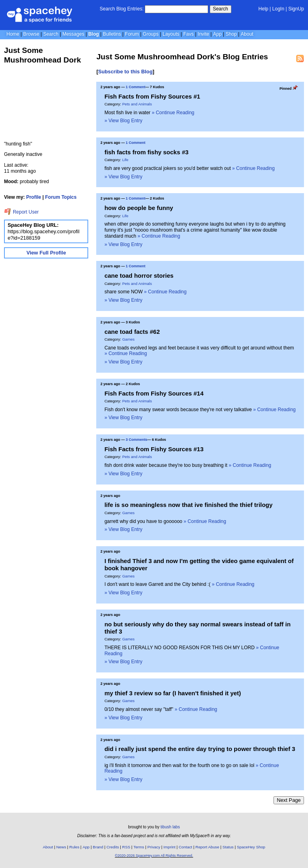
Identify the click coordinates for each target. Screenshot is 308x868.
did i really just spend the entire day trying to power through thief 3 (200, 749)
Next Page (289, 800)
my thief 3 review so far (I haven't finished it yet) (172, 693)
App (217, 34)
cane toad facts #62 (132, 332)
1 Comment (136, 87)
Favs (188, 34)
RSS (126, 847)
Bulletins (112, 34)
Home (13, 34)
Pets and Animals (137, 104)
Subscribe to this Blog (126, 72)
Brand (98, 847)
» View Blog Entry (123, 121)
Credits (113, 847)
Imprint (170, 847)
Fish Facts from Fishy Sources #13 (154, 449)
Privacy (154, 847)
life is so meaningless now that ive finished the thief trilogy (188, 505)
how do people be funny (139, 208)
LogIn (278, 9)
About (247, 34)
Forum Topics (61, 197)
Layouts (171, 34)
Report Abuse (207, 847)
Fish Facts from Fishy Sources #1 (152, 96)
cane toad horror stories (139, 276)
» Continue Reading (173, 113)
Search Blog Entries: (122, 9)
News (61, 847)
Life (125, 160)
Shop (231, 34)
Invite (204, 34)
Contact (186, 847)
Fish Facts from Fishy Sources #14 (154, 393)
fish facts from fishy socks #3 (146, 152)
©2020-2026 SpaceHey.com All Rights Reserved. (154, 856)
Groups (151, 34)
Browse (31, 34)
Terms (139, 847)
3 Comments (137, 440)
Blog (94, 34)
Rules (74, 847)
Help (263, 9)
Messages (73, 34)
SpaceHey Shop (251, 847)
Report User (21, 212)
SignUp (296, 9)
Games (129, 339)
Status (228, 847)
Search (221, 9)
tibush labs (170, 827)
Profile (33, 197)
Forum (132, 34)
